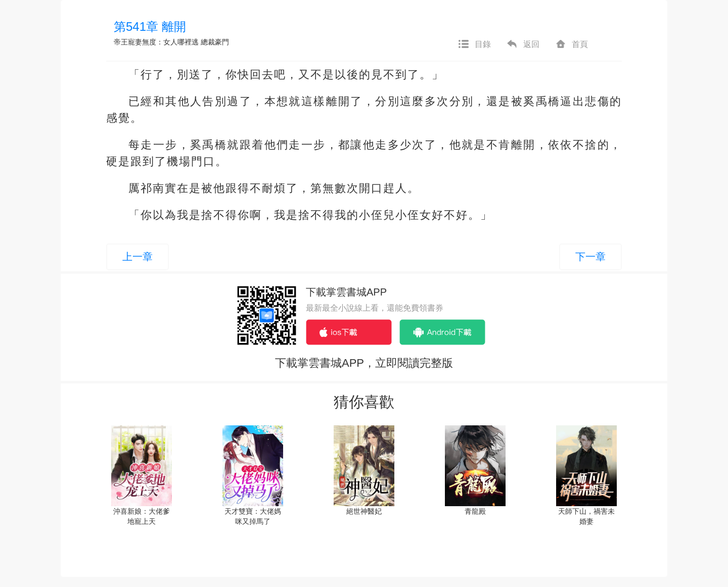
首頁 (571, 44)
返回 (523, 44)
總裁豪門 (215, 42)
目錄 (474, 44)
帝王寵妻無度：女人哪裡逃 (156, 42)
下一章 (590, 257)
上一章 (138, 257)
